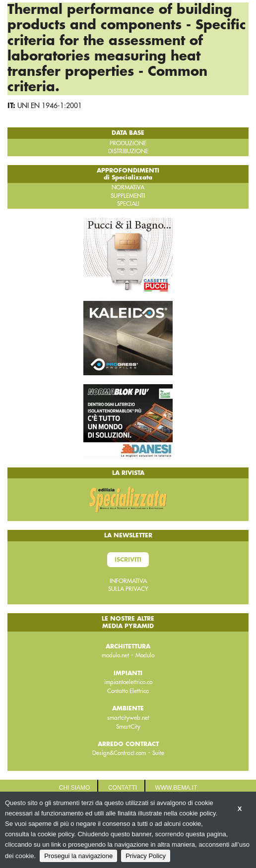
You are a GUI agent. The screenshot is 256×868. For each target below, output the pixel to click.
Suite (158, 753)
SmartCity (128, 727)
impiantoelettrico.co (128, 682)
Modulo (145, 655)
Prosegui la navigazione (78, 856)
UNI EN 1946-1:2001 (50, 106)
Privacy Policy (146, 856)
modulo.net (115, 655)
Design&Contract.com (119, 753)
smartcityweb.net (128, 718)
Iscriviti (128, 560)
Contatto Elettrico (128, 691)
